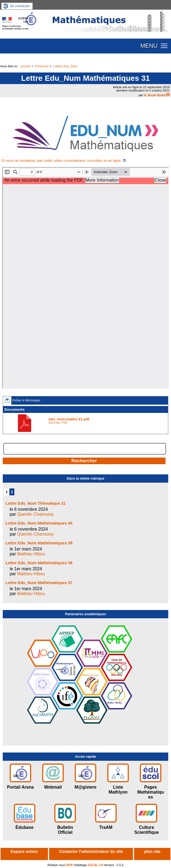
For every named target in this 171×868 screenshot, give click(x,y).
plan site (152, 851)
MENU (149, 46)
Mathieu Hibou (31, 554)
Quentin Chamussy (35, 514)
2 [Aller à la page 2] (12, 492)
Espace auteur (24, 851)
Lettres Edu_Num (65, 66)
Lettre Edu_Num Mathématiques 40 (39, 523)
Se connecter (20, 6)
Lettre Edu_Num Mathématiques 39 (39, 543)
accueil (25, 66)
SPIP (70, 865)
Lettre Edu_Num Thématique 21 (36, 503)
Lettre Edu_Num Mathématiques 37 (39, 583)
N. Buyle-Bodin (155, 95)
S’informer (42, 66)
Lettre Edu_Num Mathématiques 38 (39, 563)
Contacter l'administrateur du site (91, 851)
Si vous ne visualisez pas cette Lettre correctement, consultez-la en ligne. (62, 161)
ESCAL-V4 (95, 865)
